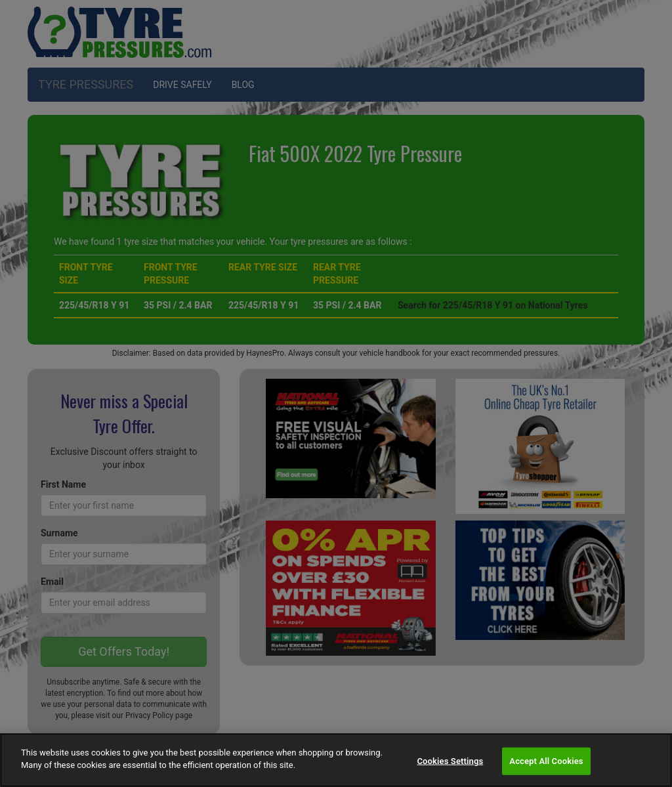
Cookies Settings (450, 761)
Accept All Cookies (546, 761)
